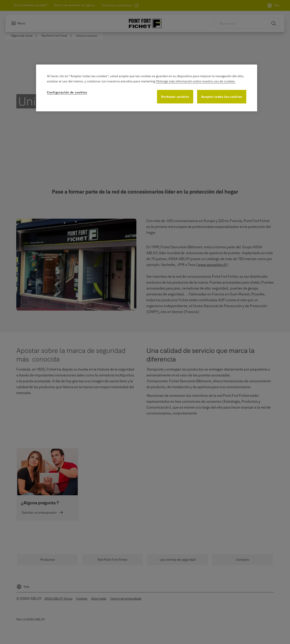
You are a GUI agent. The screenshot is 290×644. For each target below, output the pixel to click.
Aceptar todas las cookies (222, 97)
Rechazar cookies (175, 97)
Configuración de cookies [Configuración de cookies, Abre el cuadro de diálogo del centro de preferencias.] (67, 92)
